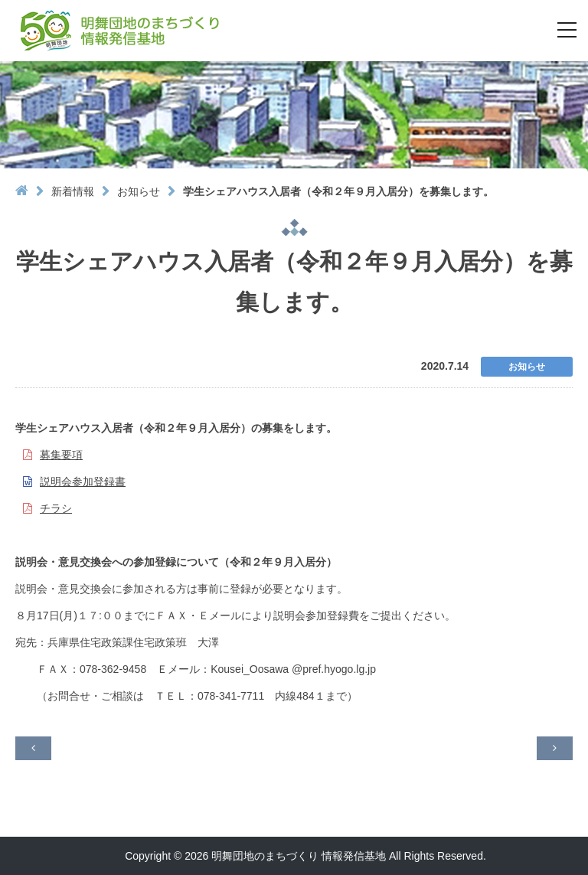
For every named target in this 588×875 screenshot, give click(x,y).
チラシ (56, 508)
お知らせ (139, 191)
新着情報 (73, 191)
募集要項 (61, 455)
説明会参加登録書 (83, 482)
